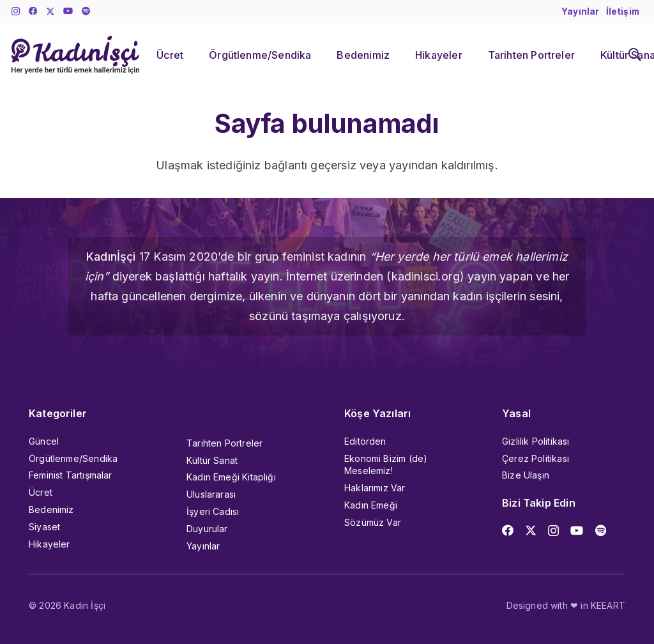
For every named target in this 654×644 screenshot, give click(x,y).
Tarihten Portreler (224, 443)
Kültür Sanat (212, 460)
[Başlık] (86, 11)
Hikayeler (49, 544)
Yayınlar (203, 546)
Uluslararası (211, 494)
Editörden (365, 441)
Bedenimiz (51, 510)
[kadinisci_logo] (75, 55)
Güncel (44, 441)
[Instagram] (16, 12)
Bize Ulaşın (526, 475)
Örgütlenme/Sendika (73, 458)
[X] (50, 12)
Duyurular (207, 529)
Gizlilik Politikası (536, 441)
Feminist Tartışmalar (71, 475)
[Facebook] (33, 11)
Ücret (41, 492)
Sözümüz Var (373, 522)
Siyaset (44, 527)
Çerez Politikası (536, 458)
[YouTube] (68, 11)
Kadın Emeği (371, 505)
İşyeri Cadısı (213, 511)
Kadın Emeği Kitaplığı (231, 477)
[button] (635, 55)
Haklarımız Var (375, 488)
